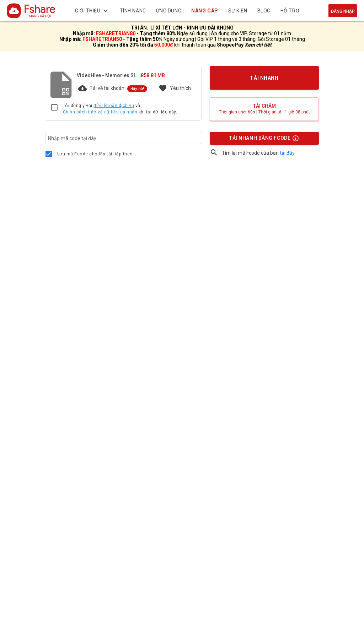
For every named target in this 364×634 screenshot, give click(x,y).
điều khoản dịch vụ (114, 106)
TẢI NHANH (264, 78)
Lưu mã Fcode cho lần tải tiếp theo (95, 154)
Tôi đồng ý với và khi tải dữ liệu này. (120, 109)
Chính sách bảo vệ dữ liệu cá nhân (100, 112)
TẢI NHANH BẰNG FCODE (261, 140)
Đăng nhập (343, 11)
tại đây (287, 153)
